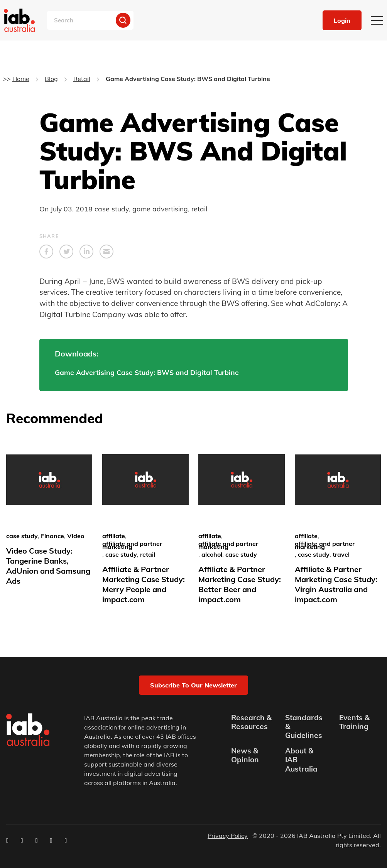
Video (76, 536)
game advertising (160, 209)
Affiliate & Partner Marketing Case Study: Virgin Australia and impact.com (336, 584)
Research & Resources (251, 722)
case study (112, 209)
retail (199, 209)
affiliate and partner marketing (132, 545)
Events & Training (354, 722)
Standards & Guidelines (304, 727)
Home (21, 79)
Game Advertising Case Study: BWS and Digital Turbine (147, 372)
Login (342, 20)
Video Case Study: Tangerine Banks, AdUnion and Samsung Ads (48, 566)
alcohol (212, 554)
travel (341, 554)
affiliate (114, 536)
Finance (52, 536)
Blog (51, 79)
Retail (82, 79)
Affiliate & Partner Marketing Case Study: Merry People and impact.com (144, 584)
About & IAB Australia (301, 760)
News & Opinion (245, 755)
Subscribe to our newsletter (193, 685)
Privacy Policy (228, 836)
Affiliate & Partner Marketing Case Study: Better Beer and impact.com (240, 584)
